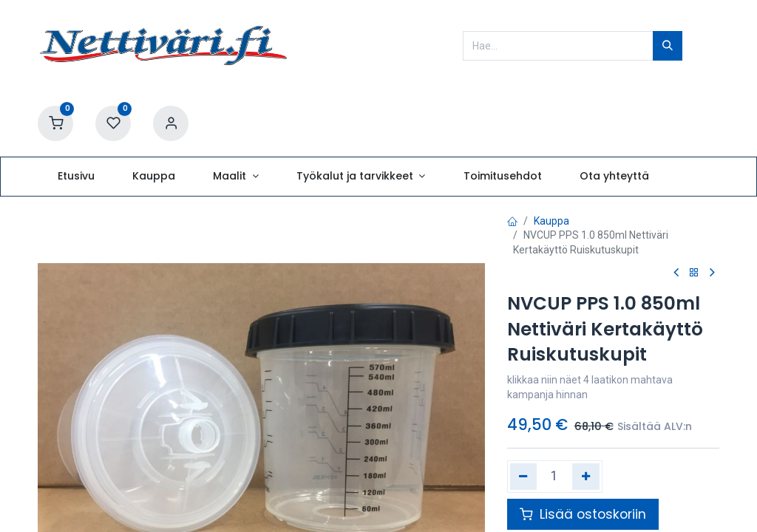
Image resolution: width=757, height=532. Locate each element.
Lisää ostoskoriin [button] (583, 514)
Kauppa (551, 221)
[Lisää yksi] (586, 477)
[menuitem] (76, 177)
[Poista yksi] (524, 477)
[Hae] (668, 46)
